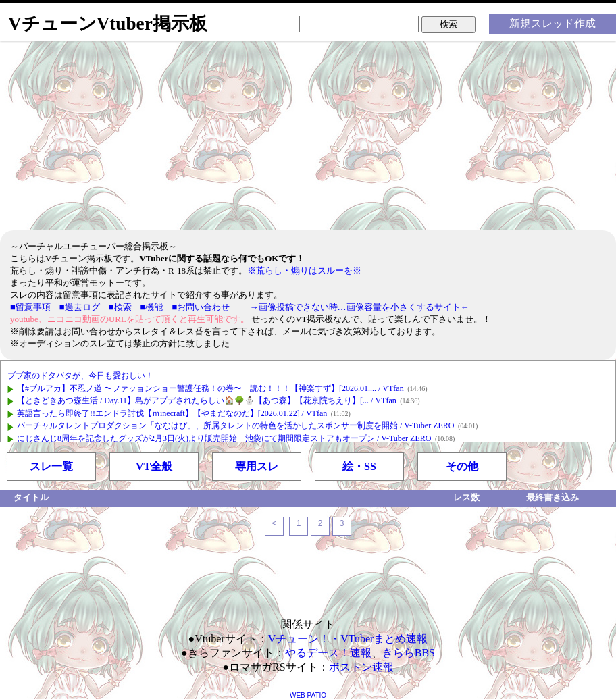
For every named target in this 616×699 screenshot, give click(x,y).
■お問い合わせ (201, 307)
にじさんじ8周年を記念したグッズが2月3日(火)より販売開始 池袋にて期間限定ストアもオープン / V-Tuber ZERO (224, 438)
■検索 (120, 307)
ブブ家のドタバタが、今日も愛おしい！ (80, 376)
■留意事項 (30, 307)
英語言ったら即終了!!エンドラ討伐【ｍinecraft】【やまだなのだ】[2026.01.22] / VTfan (172, 413)
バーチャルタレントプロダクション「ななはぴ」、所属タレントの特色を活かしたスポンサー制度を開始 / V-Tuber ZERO (235, 425)
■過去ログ (80, 307)
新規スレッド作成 (553, 23)
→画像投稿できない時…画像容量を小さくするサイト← (360, 307)
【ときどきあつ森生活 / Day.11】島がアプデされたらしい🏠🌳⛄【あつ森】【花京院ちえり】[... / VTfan (207, 400)
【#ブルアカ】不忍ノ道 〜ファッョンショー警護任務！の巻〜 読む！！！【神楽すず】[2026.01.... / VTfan (210, 388)
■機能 (152, 307)
